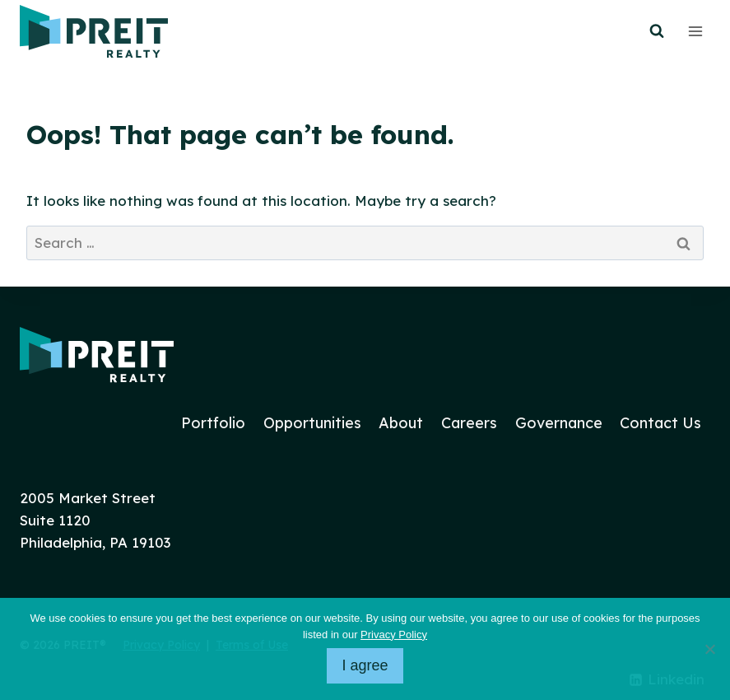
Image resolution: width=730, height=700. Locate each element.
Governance (559, 423)
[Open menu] (695, 31)
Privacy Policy (394, 635)
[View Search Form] (657, 31)
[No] (709, 649)
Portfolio (213, 423)
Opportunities (312, 423)
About (401, 423)
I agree (365, 665)
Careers (469, 423)
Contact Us (660, 423)
